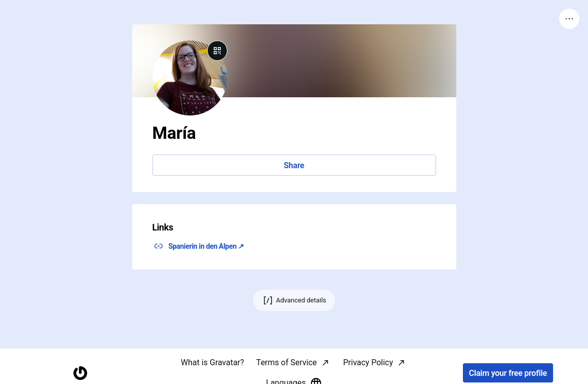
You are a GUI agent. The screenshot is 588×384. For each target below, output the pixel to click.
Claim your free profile (508, 373)
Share (294, 165)
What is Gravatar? (212, 362)
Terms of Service (287, 362)
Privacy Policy (368, 362)
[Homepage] (80, 373)
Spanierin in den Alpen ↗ (206, 246)
